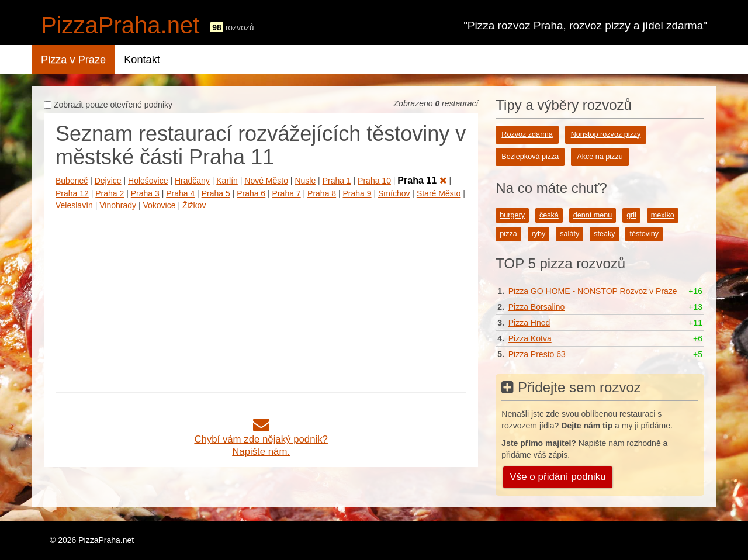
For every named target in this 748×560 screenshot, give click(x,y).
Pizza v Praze (73, 60)
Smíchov (394, 193)
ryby (539, 234)
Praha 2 (110, 193)
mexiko (663, 215)
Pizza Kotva (530, 338)
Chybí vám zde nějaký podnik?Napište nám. (261, 439)
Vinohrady (118, 205)
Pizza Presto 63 (537, 354)
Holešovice (148, 181)
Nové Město (266, 181)
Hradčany (192, 181)
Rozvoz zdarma (527, 134)
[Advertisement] (261, 299)
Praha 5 (216, 193)
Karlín (227, 181)
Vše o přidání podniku (557, 477)
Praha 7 (287, 193)
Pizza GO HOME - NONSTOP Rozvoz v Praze (593, 291)
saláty (569, 234)
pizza (508, 234)
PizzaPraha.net (120, 25)
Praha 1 (337, 181)
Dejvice (108, 181)
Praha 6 (251, 193)
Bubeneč (72, 181)
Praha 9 (357, 193)
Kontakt (142, 60)
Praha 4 (180, 193)
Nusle (305, 181)
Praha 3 (145, 193)
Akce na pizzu (600, 157)
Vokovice (159, 205)
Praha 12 (72, 193)
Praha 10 (374, 181)
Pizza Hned (529, 323)
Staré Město (439, 193)
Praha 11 (422, 180)
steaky (604, 234)
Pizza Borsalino (537, 307)
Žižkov (194, 205)
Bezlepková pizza (530, 157)
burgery (512, 215)
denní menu (593, 215)
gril (631, 215)
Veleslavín (74, 205)
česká (549, 215)
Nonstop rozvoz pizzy (606, 134)
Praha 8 (322, 193)
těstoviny (644, 234)
